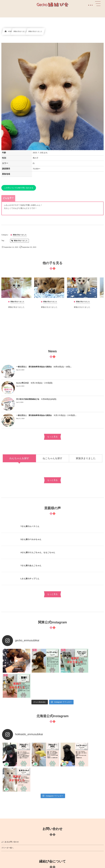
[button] (98, 4)
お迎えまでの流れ (8, 833)
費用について (7, 839)
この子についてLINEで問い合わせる (19, 188)
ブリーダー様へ (7, 795)
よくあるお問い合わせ (10, 789)
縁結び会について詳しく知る (13, 821)
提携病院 (5, 827)
